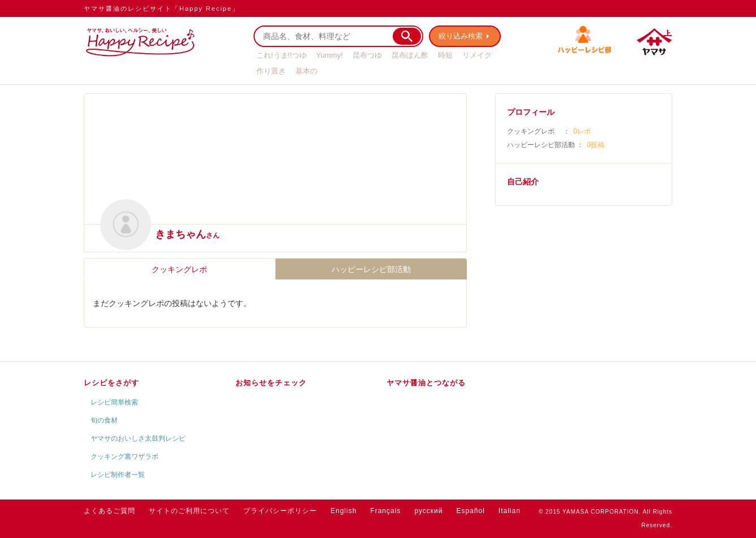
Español (470, 511)
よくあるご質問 (109, 511)
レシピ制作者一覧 (118, 475)
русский (428, 511)
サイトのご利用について (189, 511)
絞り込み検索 (461, 36)
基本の (306, 71)
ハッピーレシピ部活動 (371, 269)
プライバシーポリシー (280, 511)
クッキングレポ (179, 269)
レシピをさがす (111, 383)
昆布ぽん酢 (410, 55)
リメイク (477, 55)
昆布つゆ (367, 55)
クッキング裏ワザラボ (124, 457)
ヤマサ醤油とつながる (426, 383)
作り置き (271, 71)
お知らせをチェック (271, 383)
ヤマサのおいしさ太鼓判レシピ (138, 438)
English (343, 511)
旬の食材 (104, 420)
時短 (445, 55)
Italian (510, 511)
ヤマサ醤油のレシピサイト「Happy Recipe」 (162, 8)
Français (385, 511)
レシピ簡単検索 (114, 402)
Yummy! (330, 55)
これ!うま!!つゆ (282, 55)
